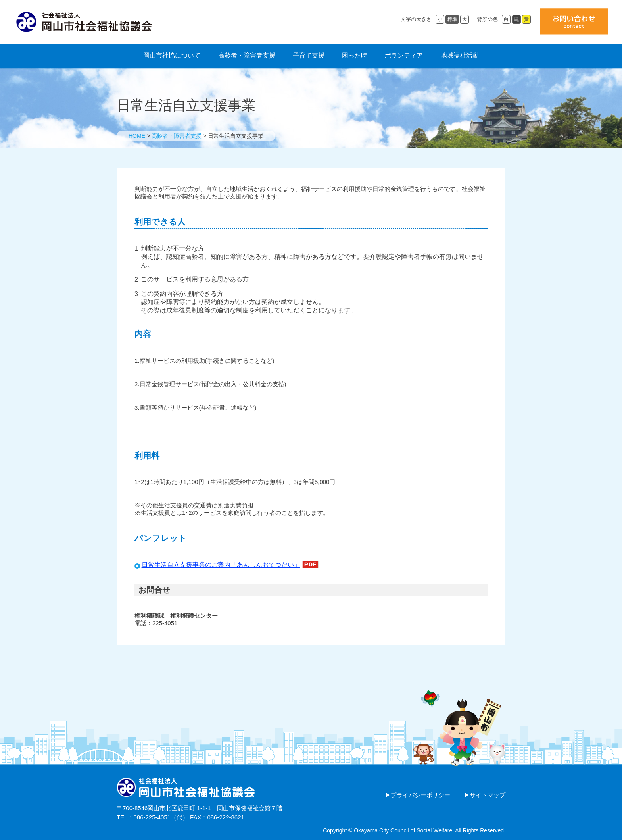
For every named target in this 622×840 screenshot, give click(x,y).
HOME (137, 136)
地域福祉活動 (460, 55)
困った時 (355, 55)
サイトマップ (488, 795)
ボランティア (404, 55)
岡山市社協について (172, 55)
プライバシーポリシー (420, 795)
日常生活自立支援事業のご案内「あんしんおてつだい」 (221, 565)
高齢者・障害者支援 (247, 55)
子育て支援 (309, 55)
